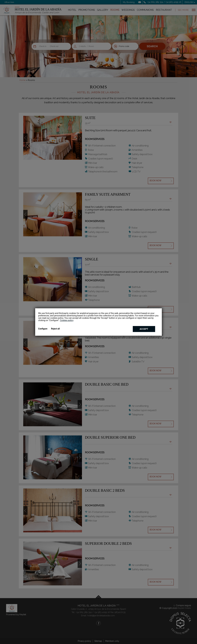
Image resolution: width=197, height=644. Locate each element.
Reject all (55, 329)
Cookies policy (67, 320)
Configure (43, 329)
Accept (144, 329)
